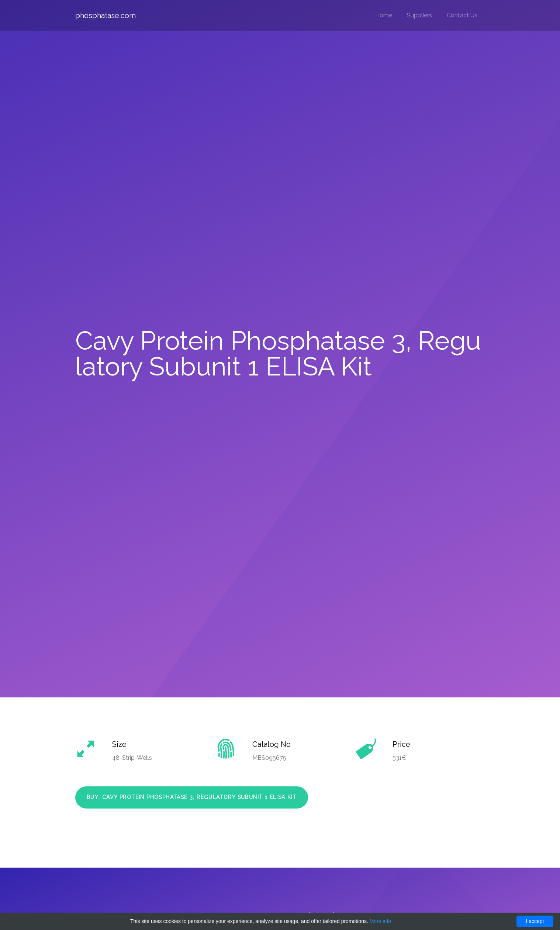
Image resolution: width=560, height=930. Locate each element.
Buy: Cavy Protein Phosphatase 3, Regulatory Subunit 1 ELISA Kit (192, 797)
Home (384, 15)
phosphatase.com (106, 16)
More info (380, 921)
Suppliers (419, 15)
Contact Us (462, 15)
